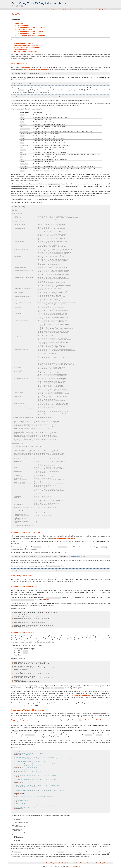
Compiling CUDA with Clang (65, 538)
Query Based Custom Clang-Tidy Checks (29, 45)
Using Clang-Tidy (24, 25)
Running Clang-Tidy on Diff (30, 34)
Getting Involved (20, 49)
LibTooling (26, 68)
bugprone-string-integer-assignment (25, 720)
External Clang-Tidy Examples (25, 51)
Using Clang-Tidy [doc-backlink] (19, 64)
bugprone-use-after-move (43, 718)
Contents (90, 9)
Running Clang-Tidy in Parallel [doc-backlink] (24, 587)
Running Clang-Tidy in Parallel (32, 31)
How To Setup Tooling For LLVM (38, 70)
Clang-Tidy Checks (102, 9)
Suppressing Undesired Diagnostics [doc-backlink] (28, 710)
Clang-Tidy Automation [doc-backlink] (22, 576)
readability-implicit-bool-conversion (96, 720)
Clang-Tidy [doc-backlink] (16, 14)
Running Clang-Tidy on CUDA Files (33, 27)
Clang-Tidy (19, 23)
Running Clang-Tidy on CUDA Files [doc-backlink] (26, 532)
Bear (47, 600)
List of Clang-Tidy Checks (24, 43)
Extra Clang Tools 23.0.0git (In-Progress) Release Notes (65, 9)
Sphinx (75, 866)
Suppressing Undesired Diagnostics (31, 36)
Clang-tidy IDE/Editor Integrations (27, 47)
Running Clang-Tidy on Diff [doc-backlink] (23, 632)
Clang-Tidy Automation (26, 29)
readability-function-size (80, 695)
